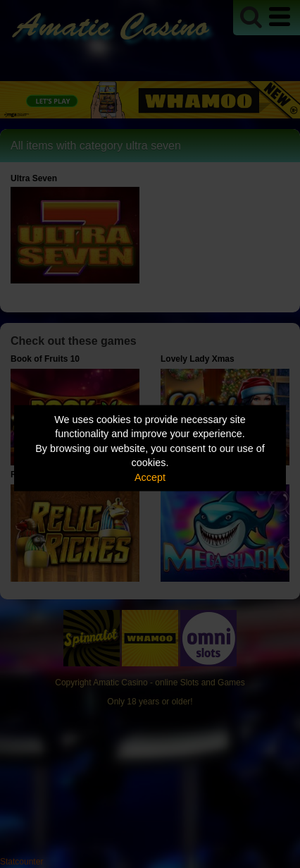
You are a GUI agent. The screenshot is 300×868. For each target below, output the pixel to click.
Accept (150, 477)
